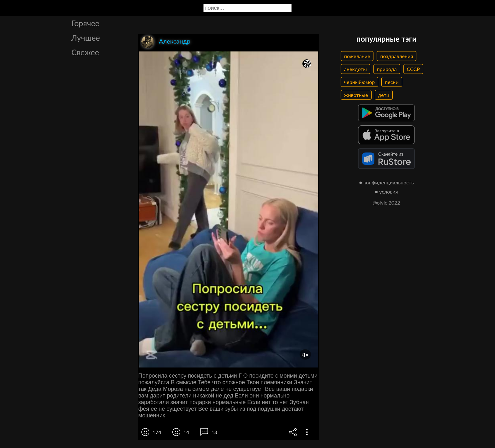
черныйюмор (359, 82)
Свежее (85, 52)
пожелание (357, 56)
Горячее (85, 23)
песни (392, 82)
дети (384, 95)
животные (356, 95)
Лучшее (86, 38)
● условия (387, 191)
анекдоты (355, 69)
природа (387, 69)
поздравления (397, 56)
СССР (413, 69)
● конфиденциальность (387, 182)
